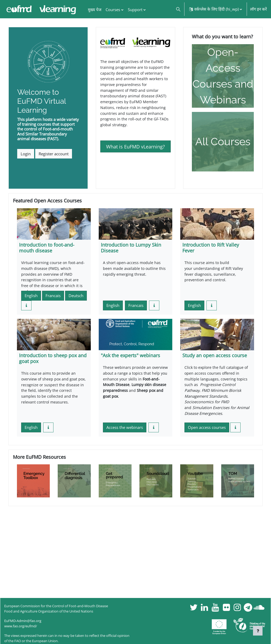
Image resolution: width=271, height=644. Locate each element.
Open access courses (207, 431)
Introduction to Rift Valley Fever (211, 248)
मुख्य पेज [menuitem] (95, 10)
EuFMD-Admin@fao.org (23, 621)
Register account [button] (54, 154)
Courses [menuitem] (113, 10)
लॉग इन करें (258, 9)
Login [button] (26, 154)
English (31, 297)
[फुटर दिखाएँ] (258, 631)
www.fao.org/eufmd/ (21, 626)
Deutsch (76, 297)
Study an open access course (215, 357)
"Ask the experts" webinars (130, 357)
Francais (53, 297)
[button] (178, 9)
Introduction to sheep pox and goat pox (53, 359)
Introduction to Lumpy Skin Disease (131, 248)
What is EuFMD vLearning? (135, 149)
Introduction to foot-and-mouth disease (47, 248)
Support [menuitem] (135, 10)
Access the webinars (125, 431)
